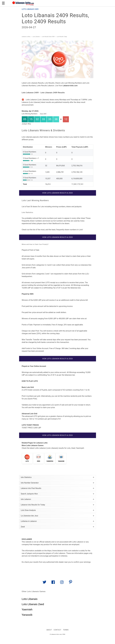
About (49, 630)
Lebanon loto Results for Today (58, 505)
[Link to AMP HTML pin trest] (71, 583)
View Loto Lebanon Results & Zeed (57, 193)
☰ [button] (3, 3)
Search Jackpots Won (58, 494)
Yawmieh (27, 610)
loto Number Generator (58, 483)
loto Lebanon (58, 499)
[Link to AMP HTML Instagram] (62, 583)
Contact (57, 630)
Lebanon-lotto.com (70, 86)
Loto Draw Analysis (58, 510)
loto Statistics (58, 477)
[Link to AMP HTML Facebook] (53, 583)
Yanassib (27, 615)
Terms (66, 630)
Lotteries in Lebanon (58, 521)
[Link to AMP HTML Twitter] (44, 583)
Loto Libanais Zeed (33, 604)
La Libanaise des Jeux (58, 516)
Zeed (58, 527)
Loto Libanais (30, 599)
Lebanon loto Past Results (58, 488)
